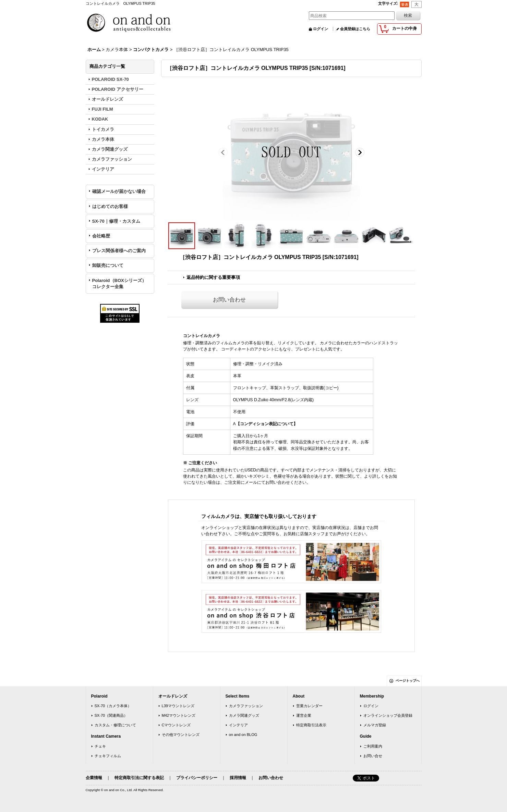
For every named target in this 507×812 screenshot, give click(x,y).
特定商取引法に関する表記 (139, 778)
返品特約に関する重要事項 (213, 277)
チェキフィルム (108, 756)
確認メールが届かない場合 (119, 191)
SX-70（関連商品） (111, 715)
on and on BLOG (243, 735)
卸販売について (108, 265)
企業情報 (94, 778)
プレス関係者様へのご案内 (119, 251)
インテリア (238, 725)
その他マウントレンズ (181, 735)
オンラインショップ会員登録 (388, 715)
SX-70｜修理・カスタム (116, 221)
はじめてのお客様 (110, 206)
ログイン (321, 29)
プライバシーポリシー (197, 778)
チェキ (100, 746)
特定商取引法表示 (311, 725)
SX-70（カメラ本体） (113, 706)
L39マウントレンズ (178, 706)
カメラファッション (246, 706)
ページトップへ (408, 681)
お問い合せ (373, 756)
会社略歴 (101, 236)
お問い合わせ (229, 300)
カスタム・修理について (115, 725)
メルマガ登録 (375, 725)
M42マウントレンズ (179, 715)
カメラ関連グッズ (244, 715)
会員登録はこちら (355, 29)
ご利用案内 (373, 746)
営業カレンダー (309, 706)
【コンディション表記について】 (267, 424)
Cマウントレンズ (176, 725)
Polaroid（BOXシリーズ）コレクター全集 (119, 284)
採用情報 (238, 778)
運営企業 (304, 715)
